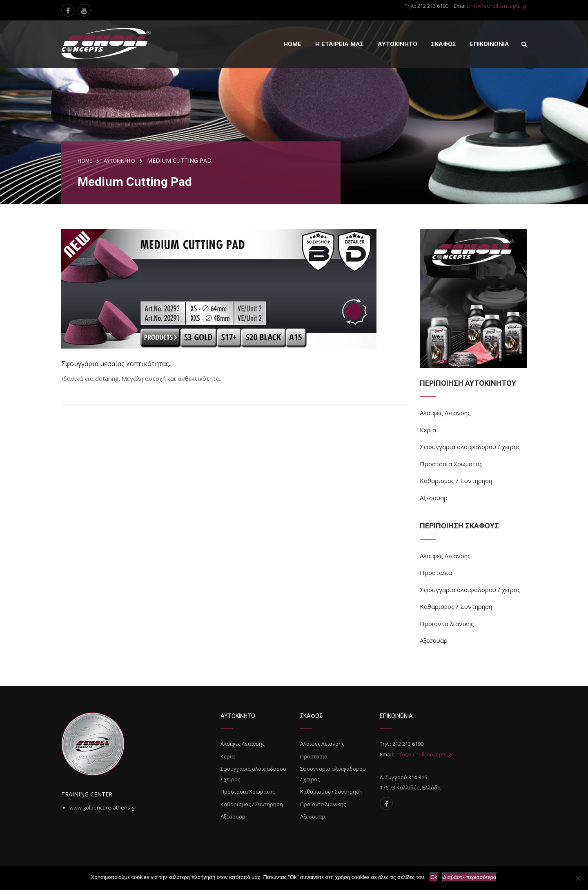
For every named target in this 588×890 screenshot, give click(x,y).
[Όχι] (578, 878)
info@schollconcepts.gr (498, 6)
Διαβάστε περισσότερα (470, 877)
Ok (434, 877)
